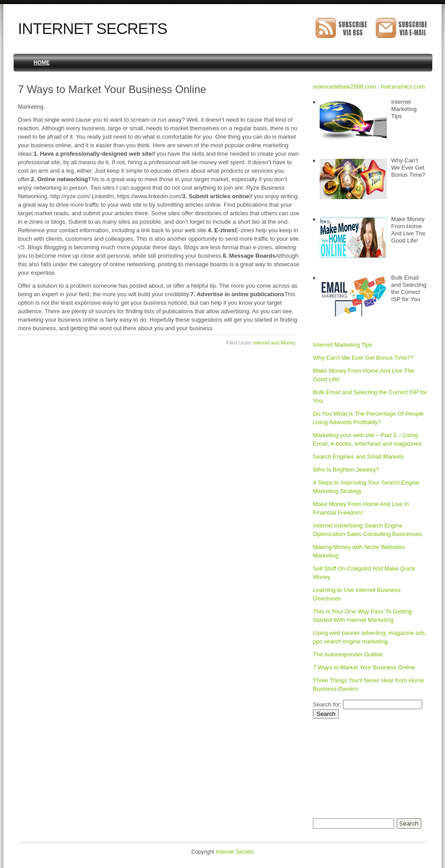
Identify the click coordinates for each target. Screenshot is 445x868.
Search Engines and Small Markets (358, 457)
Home (42, 63)
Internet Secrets (92, 28)
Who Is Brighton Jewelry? (346, 470)
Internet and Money (274, 343)
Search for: (327, 704)
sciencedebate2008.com (344, 87)
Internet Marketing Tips (342, 345)
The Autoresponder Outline (348, 654)
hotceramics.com (403, 87)
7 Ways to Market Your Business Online (364, 667)
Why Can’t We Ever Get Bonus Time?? (363, 358)
